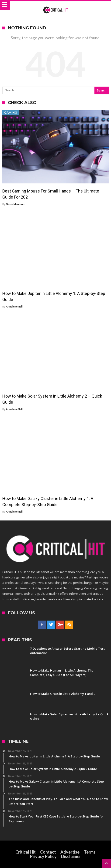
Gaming (11, 113)
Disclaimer (71, 856)
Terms (90, 852)
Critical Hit (26, 852)
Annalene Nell (14, 306)
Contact (48, 852)
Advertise (70, 852)
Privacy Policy (43, 856)
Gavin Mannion (15, 204)
